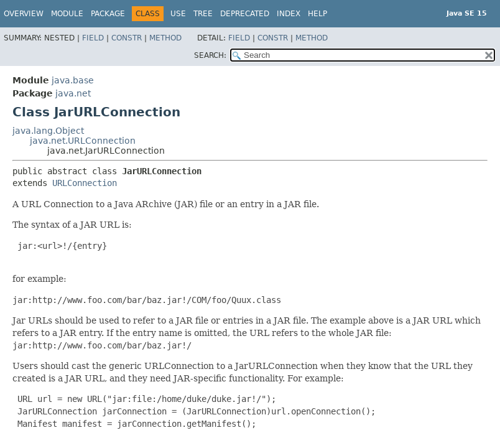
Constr (127, 38)
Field (93, 38)
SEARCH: (210, 55)
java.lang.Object (48, 131)
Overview (24, 14)
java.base (73, 80)
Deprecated (245, 14)
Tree (203, 14)
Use (178, 14)
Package (108, 14)
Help (317, 14)
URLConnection (85, 183)
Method (165, 38)
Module (67, 14)
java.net (73, 93)
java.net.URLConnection (83, 141)
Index (289, 14)
